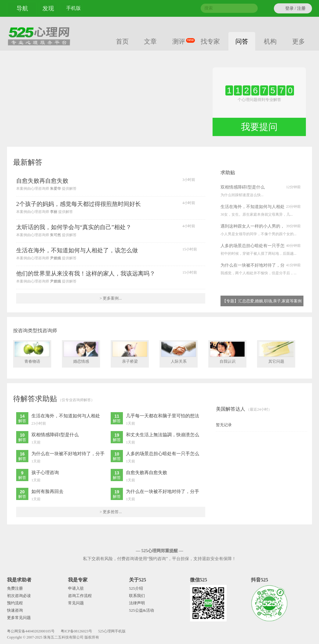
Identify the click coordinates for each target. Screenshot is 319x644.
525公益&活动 (142, 610)
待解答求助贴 (35, 399)
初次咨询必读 (19, 596)
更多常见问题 (19, 618)
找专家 (210, 41)
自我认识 (227, 353)
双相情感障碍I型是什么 (243, 187)
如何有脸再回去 (47, 491)
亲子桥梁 (130, 353)
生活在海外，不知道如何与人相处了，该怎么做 (77, 250)
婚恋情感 (81, 353)
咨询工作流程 (80, 596)
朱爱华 (56, 189)
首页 (122, 41)
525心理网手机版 (112, 631)
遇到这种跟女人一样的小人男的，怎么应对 (253, 227)
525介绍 (136, 588)
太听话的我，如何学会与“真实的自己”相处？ (74, 227)
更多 (300, 41)
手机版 (73, 9)
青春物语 (32, 353)
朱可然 (56, 235)
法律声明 (137, 603)
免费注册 (15, 588)
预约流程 (15, 603)
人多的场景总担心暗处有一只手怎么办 (253, 246)
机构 (270, 41)
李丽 (54, 212)
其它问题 (276, 353)
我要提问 (259, 127)
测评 (182, 41)
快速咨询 (15, 610)
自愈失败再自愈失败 (42, 181)
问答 (242, 41)
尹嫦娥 (56, 258)
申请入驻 (76, 588)
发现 (48, 8)
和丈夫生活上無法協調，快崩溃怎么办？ (163, 435)
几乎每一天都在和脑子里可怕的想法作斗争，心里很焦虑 (163, 416)
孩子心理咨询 (45, 473)
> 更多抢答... (111, 512)
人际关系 (179, 353)
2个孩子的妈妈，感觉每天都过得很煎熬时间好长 (79, 204)
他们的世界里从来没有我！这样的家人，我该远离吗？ (86, 273)
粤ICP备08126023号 (76, 631)
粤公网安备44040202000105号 (31, 631)
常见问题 (76, 603)
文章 (150, 41)
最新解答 (28, 162)
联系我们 (137, 596)
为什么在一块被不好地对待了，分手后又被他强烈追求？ (253, 266)
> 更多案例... (111, 298)
